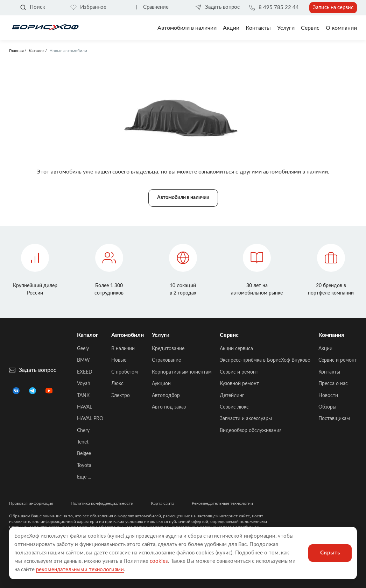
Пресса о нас (333, 384)
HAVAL (85, 407)
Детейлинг (232, 396)
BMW (83, 360)
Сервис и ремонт (239, 372)
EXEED (85, 372)
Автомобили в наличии (187, 28)
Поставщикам (334, 419)
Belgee (84, 454)
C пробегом (125, 372)
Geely (83, 349)
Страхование (166, 360)
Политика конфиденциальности (102, 503)
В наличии (123, 349)
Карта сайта (163, 503)
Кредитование (168, 349)
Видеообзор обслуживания (251, 431)
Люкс (117, 384)
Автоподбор (166, 396)
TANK (83, 396)
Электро (121, 396)
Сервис (310, 28)
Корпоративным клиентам (182, 372)
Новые (119, 360)
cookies (159, 561)
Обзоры (327, 407)
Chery (83, 431)
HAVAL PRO (90, 419)
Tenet (83, 442)
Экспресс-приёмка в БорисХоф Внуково (265, 360)
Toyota (84, 466)
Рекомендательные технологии (222, 503)
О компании (341, 28)
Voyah (84, 384)
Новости (328, 396)
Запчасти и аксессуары (246, 419)
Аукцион (161, 384)
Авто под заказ (169, 407)
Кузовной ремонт (239, 384)
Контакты (258, 28)
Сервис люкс (234, 407)
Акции (325, 349)
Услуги (286, 28)
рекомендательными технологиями (80, 570)
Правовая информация (31, 503)
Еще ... (84, 477)
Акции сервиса (236, 349)
